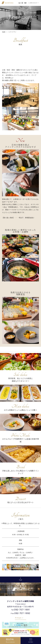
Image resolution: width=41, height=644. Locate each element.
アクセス (18, 618)
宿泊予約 (10, 641)
